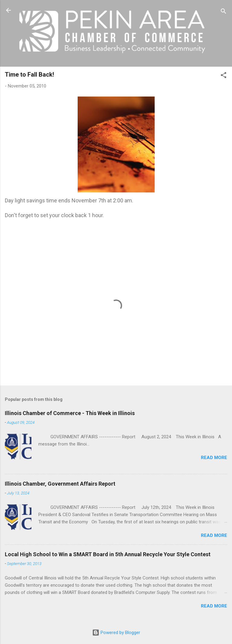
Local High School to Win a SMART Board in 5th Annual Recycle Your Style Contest (108, 554)
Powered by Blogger (116, 633)
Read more (214, 458)
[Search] (224, 12)
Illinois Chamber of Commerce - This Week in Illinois (70, 413)
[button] (224, 76)
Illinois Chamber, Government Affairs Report (60, 484)
